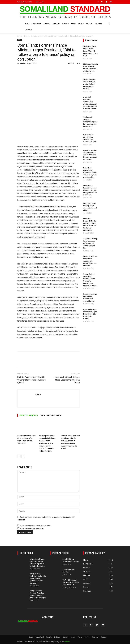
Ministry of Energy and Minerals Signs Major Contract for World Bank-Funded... (90, 314)
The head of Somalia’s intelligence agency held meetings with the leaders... (90, 122)
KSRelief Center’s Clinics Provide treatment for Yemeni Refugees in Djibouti (32, 380)
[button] (110, 24)
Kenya (74, 23)
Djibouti (56, 23)
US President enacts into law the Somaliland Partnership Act (71, 582)
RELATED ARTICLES (29, 415)
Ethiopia (65, 23)
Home (27, 23)
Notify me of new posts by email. (32, 528)
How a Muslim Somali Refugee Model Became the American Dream (67, 380)
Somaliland (36, 23)
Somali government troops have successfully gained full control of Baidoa (90, 261)
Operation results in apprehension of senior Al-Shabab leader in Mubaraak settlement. (90, 155)
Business (98, 23)
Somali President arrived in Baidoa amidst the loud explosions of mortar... (89, 84)
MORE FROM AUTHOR (51, 415)
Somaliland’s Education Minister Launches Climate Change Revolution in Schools (90, 190)
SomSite (67, 642)
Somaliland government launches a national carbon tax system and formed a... (90, 173)
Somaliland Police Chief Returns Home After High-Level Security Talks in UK (90, 51)
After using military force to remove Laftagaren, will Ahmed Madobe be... (90, 243)
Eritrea (89, 23)
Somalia (47, 23)
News (26, 36)
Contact (28, 30)
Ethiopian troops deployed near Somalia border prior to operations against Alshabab (38, 578)
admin (22, 63)
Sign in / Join (40, 2)
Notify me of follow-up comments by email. (36, 525)
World (81, 23)
